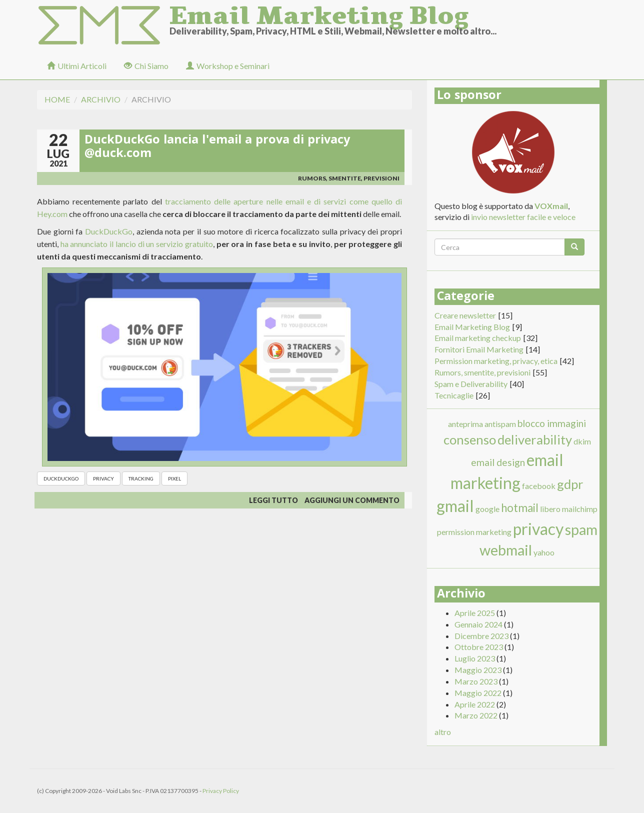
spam (581, 529)
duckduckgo (61, 478)
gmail (455, 506)
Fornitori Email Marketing (479, 349)
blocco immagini (552, 423)
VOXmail (551, 206)
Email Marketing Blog (319, 12)
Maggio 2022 (478, 693)
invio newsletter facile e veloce (523, 217)
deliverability (535, 439)
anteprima (465, 424)
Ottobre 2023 (479, 647)
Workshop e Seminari (228, 66)
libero (550, 509)
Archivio (101, 99)
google (487, 509)
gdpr (570, 484)
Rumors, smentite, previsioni (349, 178)
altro (443, 732)
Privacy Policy (221, 791)
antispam (500, 424)
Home (57, 99)
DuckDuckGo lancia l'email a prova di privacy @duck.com (217, 148)
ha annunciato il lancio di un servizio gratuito (137, 244)
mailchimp (580, 509)
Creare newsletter (465, 315)
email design (498, 462)
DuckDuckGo (109, 231)
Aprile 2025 (475, 613)
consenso (470, 439)
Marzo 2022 (476, 715)
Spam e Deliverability (471, 384)
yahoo (544, 552)
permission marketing (474, 532)
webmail (506, 550)
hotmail (520, 508)
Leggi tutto (273, 500)
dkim (582, 441)
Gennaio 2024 (478, 624)
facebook (539, 486)
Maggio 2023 (478, 670)
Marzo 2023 (476, 681)
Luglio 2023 (475, 658)
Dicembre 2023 (481, 636)
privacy (103, 478)
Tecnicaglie (454, 395)
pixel (174, 478)
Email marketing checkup (478, 338)
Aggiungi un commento (352, 500)
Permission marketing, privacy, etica (496, 361)
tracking (141, 478)
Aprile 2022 (475, 704)
